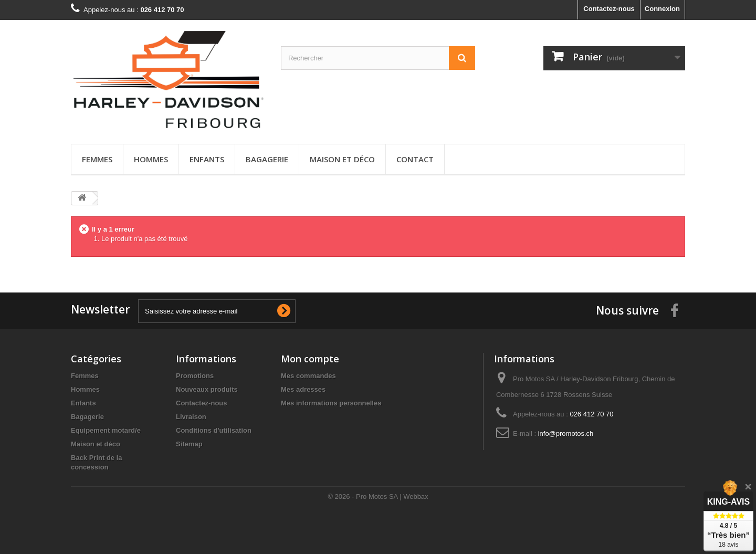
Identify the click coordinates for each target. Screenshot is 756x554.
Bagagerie (267, 159)
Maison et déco (342, 159)
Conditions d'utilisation (214, 430)
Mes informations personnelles (331, 403)
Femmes (97, 159)
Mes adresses (303, 389)
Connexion (662, 9)
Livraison (191, 417)
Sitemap (189, 444)
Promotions (195, 376)
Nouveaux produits (207, 389)
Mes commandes (308, 376)
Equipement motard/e (106, 430)
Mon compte (310, 359)
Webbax (416, 496)
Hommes (151, 159)
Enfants (207, 159)
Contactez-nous (609, 9)
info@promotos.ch (566, 433)
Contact (415, 159)
